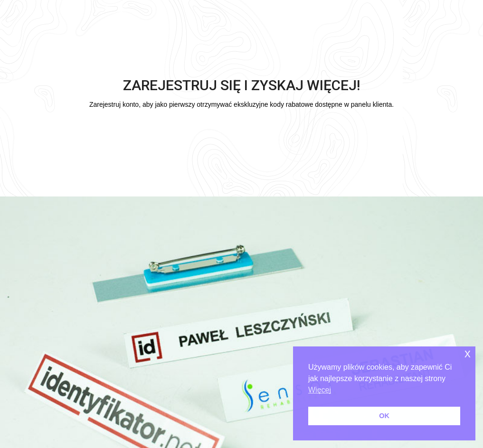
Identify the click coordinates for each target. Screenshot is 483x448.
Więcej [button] (320, 390)
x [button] (468, 353)
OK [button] (384, 416)
